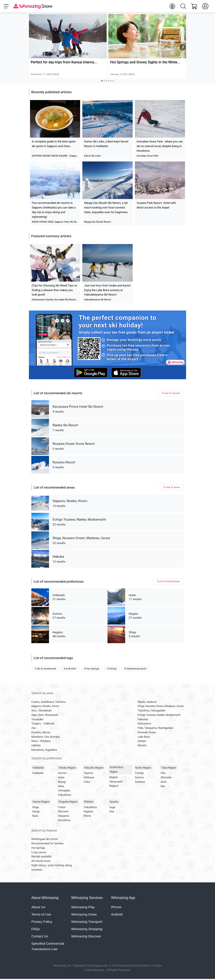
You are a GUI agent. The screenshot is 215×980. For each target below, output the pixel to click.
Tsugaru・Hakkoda (43, 725)
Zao (34, 729)
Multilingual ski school (45, 840)
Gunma (139, 778)
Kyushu (114, 803)
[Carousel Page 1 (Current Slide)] (102, 82)
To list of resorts (171, 394)
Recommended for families (47, 844)
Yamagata (64, 791)
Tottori (62, 808)
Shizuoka (166, 778)
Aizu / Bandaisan (41, 711)
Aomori (62, 774)
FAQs (36, 930)
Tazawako (37, 720)
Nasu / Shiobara (41, 742)
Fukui (87, 783)
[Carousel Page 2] (104, 82)
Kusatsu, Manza (41, 733)
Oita (112, 812)
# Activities (70, 670)
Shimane (63, 812)
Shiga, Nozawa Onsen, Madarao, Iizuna (161, 707)
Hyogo (36, 812)
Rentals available (41, 857)
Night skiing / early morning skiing (52, 866)
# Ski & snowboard (45, 670)
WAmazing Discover (86, 937)
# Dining (112, 670)
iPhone (116, 908)
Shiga (36, 808)
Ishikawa (89, 778)
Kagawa (88, 812)
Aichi (164, 783)
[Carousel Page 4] (109, 82)
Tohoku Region (67, 769)
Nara (35, 817)
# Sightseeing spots (135, 670)
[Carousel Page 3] (106, 82)
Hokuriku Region (94, 769)
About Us (38, 908)
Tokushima (90, 808)
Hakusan (143, 720)
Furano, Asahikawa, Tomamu (48, 703)
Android (117, 915)
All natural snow (41, 862)
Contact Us (40, 937)
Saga (112, 808)
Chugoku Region (68, 803)
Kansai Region (41, 803)
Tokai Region (169, 769)
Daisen (142, 742)
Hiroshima (64, 821)
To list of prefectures (168, 582)
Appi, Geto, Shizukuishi (45, 716)
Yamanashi (116, 783)
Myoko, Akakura (147, 703)
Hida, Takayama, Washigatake (156, 729)
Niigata (114, 778)
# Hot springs (92, 670)
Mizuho (142, 746)
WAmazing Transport (87, 922)
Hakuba (36, 746)
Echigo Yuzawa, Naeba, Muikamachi (159, 716)
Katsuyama (144, 725)
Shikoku (89, 803)
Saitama (140, 783)
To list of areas (172, 488)
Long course (39, 853)
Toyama (88, 774)
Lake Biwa (144, 738)
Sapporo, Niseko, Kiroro (45, 707)
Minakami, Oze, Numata (45, 738)
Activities (37, 871)
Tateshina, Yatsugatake (152, 711)
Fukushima (64, 796)
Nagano (114, 787)
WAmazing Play (83, 908)
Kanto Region (143, 769)
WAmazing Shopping (87, 930)
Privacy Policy (42, 922)
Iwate (61, 778)
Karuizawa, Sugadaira (44, 751)
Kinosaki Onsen (147, 733)
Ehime (87, 817)
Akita (61, 787)
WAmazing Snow (84, 915)
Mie (163, 787)
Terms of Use (41, 915)
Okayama (63, 817)
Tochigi (139, 774)
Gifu (163, 774)
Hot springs (38, 849)
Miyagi (62, 783)
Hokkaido (38, 769)
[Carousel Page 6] (113, 82)
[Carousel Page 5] (111, 82)
